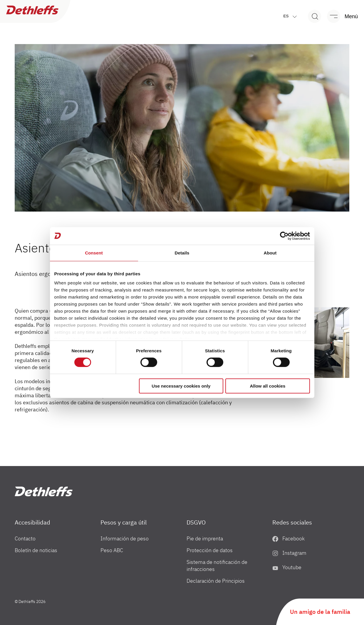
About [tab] (270, 253)
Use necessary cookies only (181, 386)
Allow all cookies (268, 386)
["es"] (44, 491)
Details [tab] (182, 253)
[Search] (314, 16)
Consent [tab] (94, 253)
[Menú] (340, 16)
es (291, 16)
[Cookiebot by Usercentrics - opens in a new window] (284, 236)
